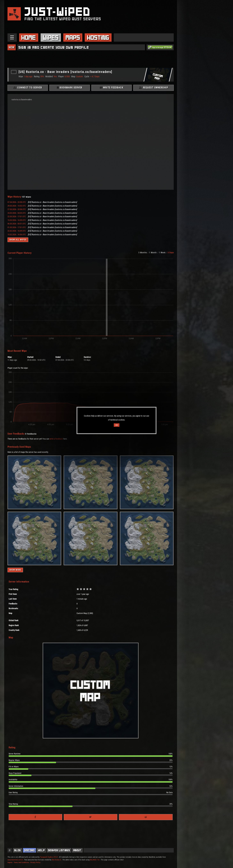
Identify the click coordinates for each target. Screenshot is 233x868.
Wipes (51, 38)
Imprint (10, 862)
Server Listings (59, 850)
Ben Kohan (56, 860)
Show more (15, 570)
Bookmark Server (70, 88)
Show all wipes (18, 240)
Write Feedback (111, 88)
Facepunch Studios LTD (49, 857)
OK (117, 425)
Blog (18, 850)
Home (29, 38)
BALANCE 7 (95, 860)
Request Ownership (154, 88)
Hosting (98, 38)
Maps (73, 38)
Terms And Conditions (21, 862)
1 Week (162, 253)
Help (41, 850)
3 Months (143, 253)
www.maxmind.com (15, 860)
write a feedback (56, 439)
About (77, 850)
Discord (29, 850)
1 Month (153, 253)
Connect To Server (28, 88)
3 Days (171, 253)
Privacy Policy (35, 862)
